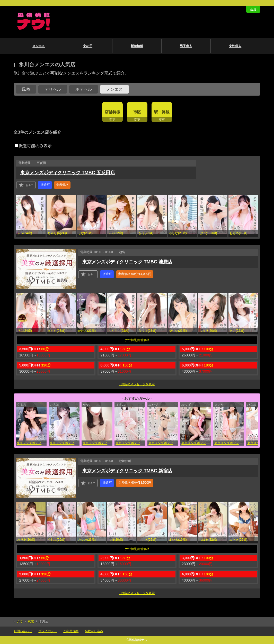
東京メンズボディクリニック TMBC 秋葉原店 (98, 443)
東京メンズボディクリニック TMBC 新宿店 (127, 471)
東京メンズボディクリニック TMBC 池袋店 (127, 262)
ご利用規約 (71, 631)
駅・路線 (162, 112)
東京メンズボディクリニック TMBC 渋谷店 (130, 443)
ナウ (20, 621)
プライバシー (48, 631)
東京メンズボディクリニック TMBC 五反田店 (68, 173)
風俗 (26, 89)
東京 (31, 621)
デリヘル (53, 89)
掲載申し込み (94, 631)
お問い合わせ (23, 631)
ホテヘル (84, 89)
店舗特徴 (112, 112)
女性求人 (235, 46)
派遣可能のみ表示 (33, 146)
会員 (253, 9)
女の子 (88, 46)
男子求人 (186, 46)
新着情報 (137, 46)
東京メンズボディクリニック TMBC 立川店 (196, 443)
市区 (137, 112)
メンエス (39, 46)
